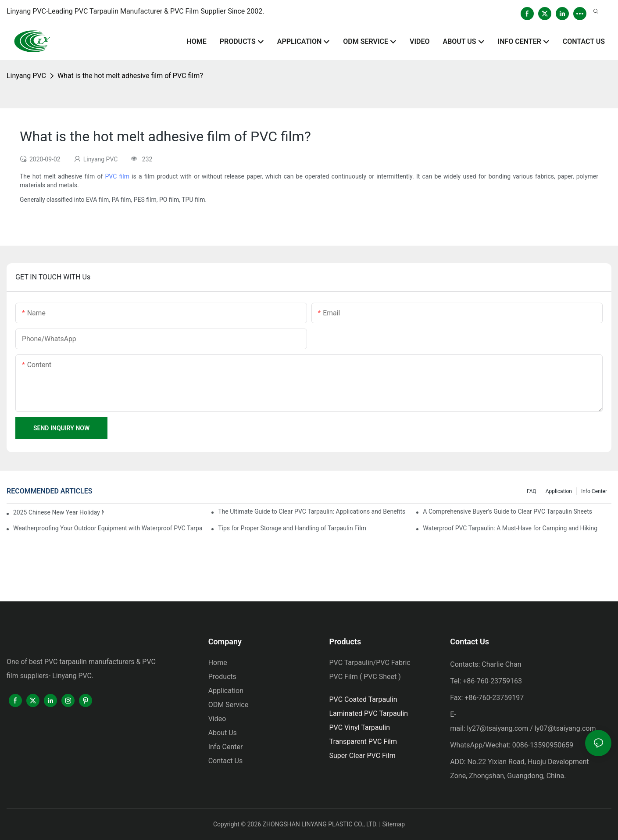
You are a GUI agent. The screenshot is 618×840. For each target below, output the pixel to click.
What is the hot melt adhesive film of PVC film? (130, 76)
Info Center (594, 491)
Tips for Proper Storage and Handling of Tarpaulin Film (292, 528)
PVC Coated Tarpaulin (363, 699)
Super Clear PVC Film (362, 756)
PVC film (117, 176)
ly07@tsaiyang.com (565, 728)
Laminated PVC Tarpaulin (368, 713)
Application (559, 491)
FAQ (532, 491)
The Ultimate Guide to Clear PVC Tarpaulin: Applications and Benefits (312, 511)
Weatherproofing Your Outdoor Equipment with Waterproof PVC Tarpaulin (107, 528)
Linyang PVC (26, 76)
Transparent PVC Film (363, 742)
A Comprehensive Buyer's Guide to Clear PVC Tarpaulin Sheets (507, 511)
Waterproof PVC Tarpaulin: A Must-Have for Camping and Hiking (510, 528)
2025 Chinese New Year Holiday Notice (59, 512)
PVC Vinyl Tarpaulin (359, 727)
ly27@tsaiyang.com (498, 728)
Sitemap (394, 824)
